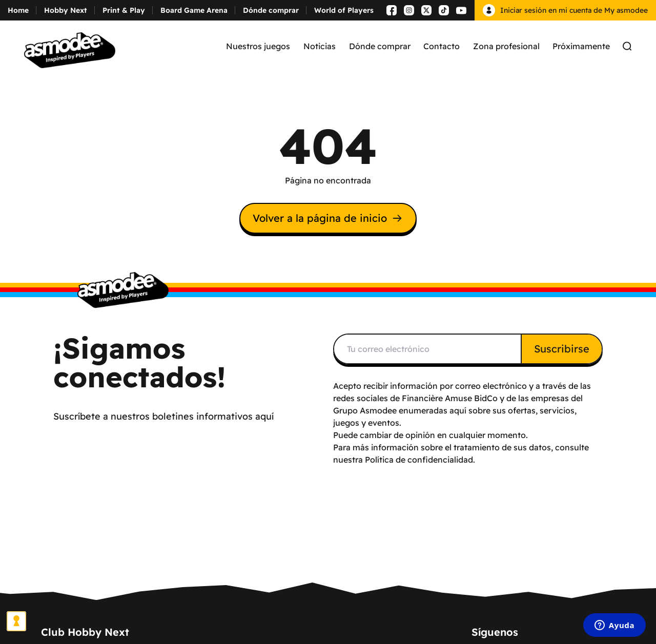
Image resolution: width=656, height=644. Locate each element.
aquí (458, 410)
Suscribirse (562, 349)
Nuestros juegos (258, 46)
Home (18, 10)
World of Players (344, 10)
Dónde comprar (271, 10)
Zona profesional (506, 46)
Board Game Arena (194, 10)
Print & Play (124, 10)
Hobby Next (66, 10)
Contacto (442, 46)
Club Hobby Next (85, 632)
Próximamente (581, 46)
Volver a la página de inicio (328, 218)
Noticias (320, 46)
